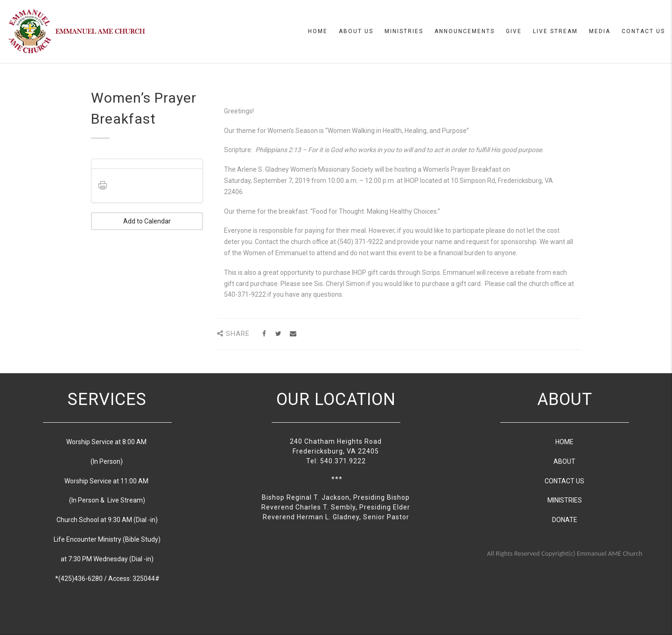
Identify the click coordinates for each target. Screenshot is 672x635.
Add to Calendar (147, 221)
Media (600, 31)
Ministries (404, 31)
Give (514, 31)
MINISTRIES (565, 500)
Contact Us (643, 31)
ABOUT (564, 461)
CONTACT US (564, 481)
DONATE (565, 520)
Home (318, 31)
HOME (564, 442)
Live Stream (555, 31)
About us (356, 31)
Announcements (465, 31)
